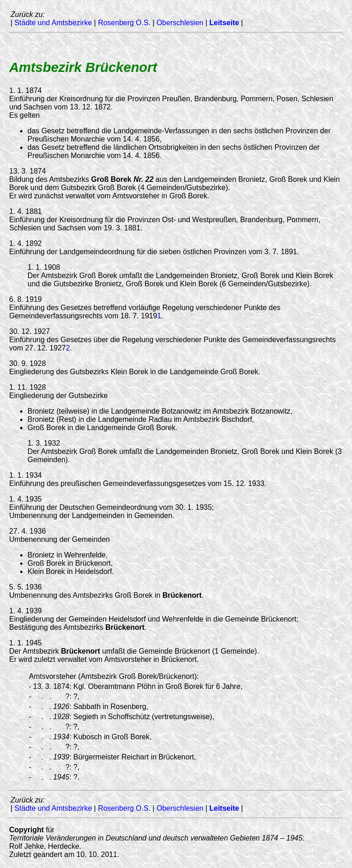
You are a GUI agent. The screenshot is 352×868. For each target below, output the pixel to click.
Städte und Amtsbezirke (53, 23)
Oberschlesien (180, 23)
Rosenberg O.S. (124, 23)
